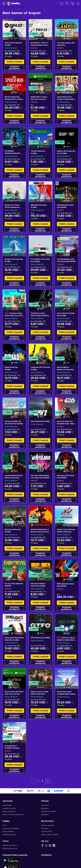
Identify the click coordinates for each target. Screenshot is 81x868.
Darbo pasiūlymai (9, 811)
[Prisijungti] (78, 4)
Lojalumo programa (49, 811)
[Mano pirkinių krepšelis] (73, 4)
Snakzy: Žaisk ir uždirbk (50, 835)
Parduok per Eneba (10, 845)
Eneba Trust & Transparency (13, 815)
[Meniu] (4, 4)
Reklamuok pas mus (10, 848)
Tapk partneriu (47, 831)
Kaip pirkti (45, 805)
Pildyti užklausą (8, 831)
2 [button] (42, 781)
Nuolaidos (45, 815)
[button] (48, 781)
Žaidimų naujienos (48, 825)
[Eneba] (13, 4)
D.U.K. (5, 825)
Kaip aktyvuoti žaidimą (11, 828)
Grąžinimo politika (9, 835)
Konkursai (45, 828)
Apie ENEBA (7, 805)
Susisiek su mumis (9, 808)
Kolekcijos (45, 808)
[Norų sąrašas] (67, 4)
